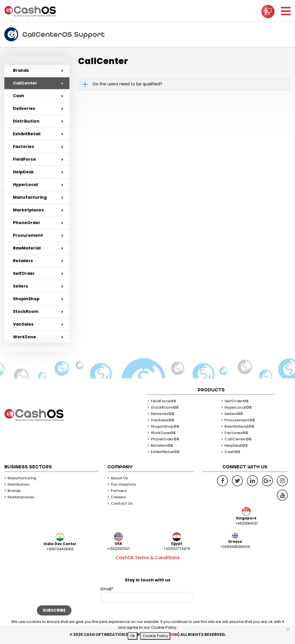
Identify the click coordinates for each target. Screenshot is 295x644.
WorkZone (24, 337)
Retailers (23, 261)
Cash (19, 96)
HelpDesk (23, 172)
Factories (23, 147)
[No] (288, 629)
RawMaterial (27, 248)
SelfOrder (24, 273)
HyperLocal (25, 185)
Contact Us (122, 503)
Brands (21, 70)
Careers (118, 497)
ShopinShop (26, 299)
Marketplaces (28, 210)
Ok (133, 636)
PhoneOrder (27, 223)
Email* (147, 594)
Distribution (26, 121)
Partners (119, 491)
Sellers (20, 286)
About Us (119, 478)
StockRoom (26, 311)
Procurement (28, 235)
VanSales (23, 324)
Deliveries (24, 108)
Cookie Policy (155, 636)
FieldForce (24, 159)
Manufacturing (30, 197)
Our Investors (123, 484)
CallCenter (25, 83)
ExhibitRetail (27, 134)
